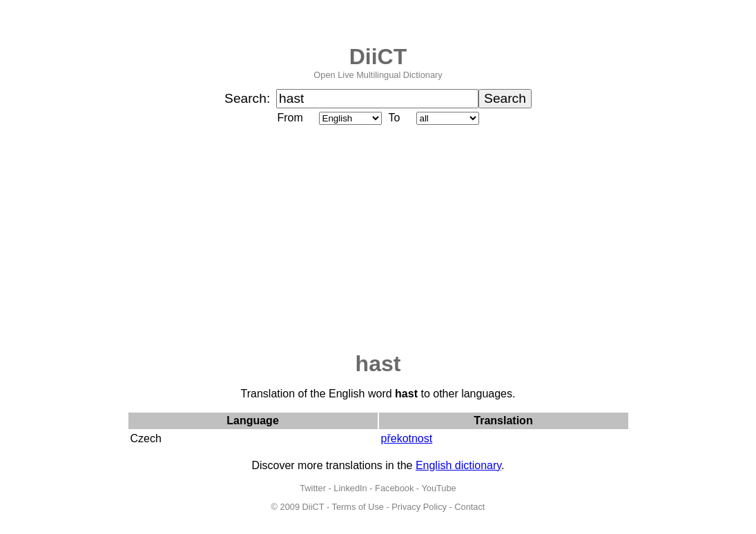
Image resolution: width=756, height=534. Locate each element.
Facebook (394, 488)
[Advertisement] (378, 239)
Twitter (313, 488)
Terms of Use (358, 507)
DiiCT (378, 57)
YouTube (438, 488)
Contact (469, 507)
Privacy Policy (419, 507)
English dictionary (458, 465)
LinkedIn (350, 488)
